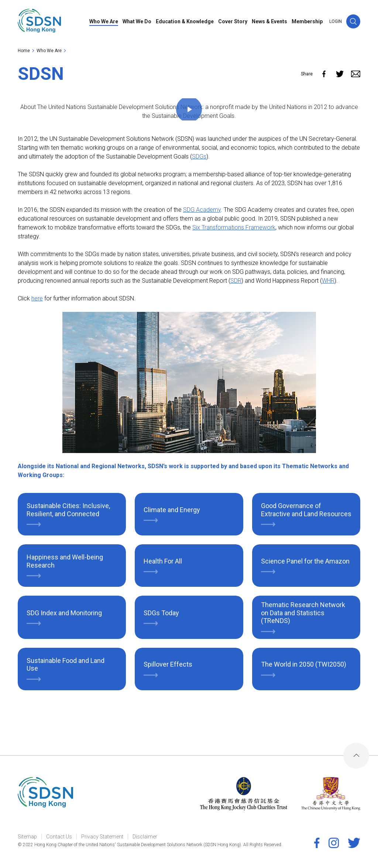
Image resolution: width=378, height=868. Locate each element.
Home (24, 51)
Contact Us (59, 837)
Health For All (163, 561)
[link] (39, 21)
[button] (353, 21)
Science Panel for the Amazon (305, 561)
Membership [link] (307, 21)
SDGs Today (161, 613)
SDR (236, 281)
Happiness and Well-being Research (65, 561)
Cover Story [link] (233, 21)
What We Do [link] (137, 21)
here (37, 298)
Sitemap (27, 837)
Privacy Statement (102, 837)
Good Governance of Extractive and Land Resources (306, 510)
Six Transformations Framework (234, 227)
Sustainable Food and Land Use (66, 665)
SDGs (199, 156)
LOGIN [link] (336, 21)
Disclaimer (145, 837)
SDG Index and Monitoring (64, 613)
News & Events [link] (269, 21)
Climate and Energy (172, 510)
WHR (328, 281)
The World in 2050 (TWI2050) (304, 664)
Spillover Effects (168, 664)
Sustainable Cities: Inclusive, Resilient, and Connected (68, 510)
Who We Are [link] (104, 21)
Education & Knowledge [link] (185, 21)
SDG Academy (202, 210)
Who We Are (49, 51)
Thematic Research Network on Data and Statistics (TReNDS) (303, 613)
